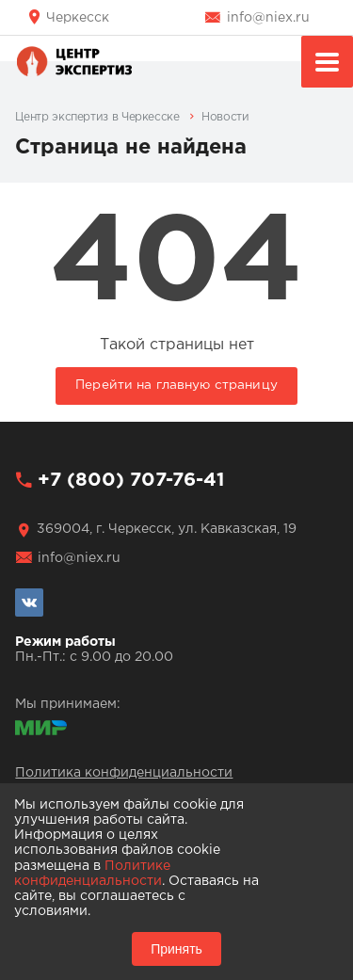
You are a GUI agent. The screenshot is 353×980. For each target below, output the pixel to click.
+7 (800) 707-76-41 (131, 480)
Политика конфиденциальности (124, 773)
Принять (176, 949)
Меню (327, 64)
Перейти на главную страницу (176, 385)
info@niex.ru (268, 18)
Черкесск (78, 18)
